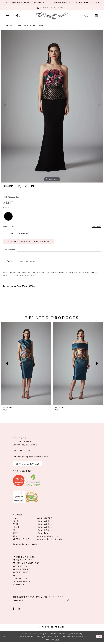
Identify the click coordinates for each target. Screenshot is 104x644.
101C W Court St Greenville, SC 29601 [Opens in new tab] (25, 444)
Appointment (21, 571)
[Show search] (86, 16)
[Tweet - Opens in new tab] (19, 186)
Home (10, 26)
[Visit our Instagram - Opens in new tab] (20, 611)
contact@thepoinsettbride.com (30, 458)
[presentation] (26, 365)
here (57, 641)
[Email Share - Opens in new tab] (33, 186)
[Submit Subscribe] (71, 602)
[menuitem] (7, 16)
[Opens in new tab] (19, 482)
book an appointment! (27, 277)
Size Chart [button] (96, 227)
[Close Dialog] (4, 638)
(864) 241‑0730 (22, 452)
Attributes (10, 250)
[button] (7, 16)
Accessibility (21, 574)
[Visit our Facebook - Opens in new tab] (14, 611)
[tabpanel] (52, 106)
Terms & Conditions (26, 565)
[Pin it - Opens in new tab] (26, 186)
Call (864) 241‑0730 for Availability (30, 243)
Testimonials (21, 583)
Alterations (21, 568)
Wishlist (18, 586)
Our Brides (20, 580)
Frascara (23, 26)
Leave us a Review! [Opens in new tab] (28, 465)
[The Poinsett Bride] (52, 16)
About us (19, 577)
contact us (8, 277)
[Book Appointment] (52, 8)
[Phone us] (18, 16)
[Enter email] (42, 602)
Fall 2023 (38, 26)
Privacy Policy (22, 562)
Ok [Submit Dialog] (99, 638)
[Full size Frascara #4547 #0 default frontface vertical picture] (52, 106)
